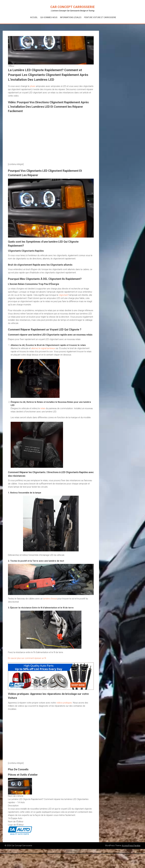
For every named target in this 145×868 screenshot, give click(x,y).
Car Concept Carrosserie (72, 7)
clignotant (63, 295)
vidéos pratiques (64, 703)
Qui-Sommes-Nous (49, 17)
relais (43, 408)
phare (33, 86)
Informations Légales (71, 17)
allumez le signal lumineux (43, 348)
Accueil (34, 17)
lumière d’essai (50, 599)
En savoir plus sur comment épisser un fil (27, 658)
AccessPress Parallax (131, 846)
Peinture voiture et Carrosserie (100, 17)
